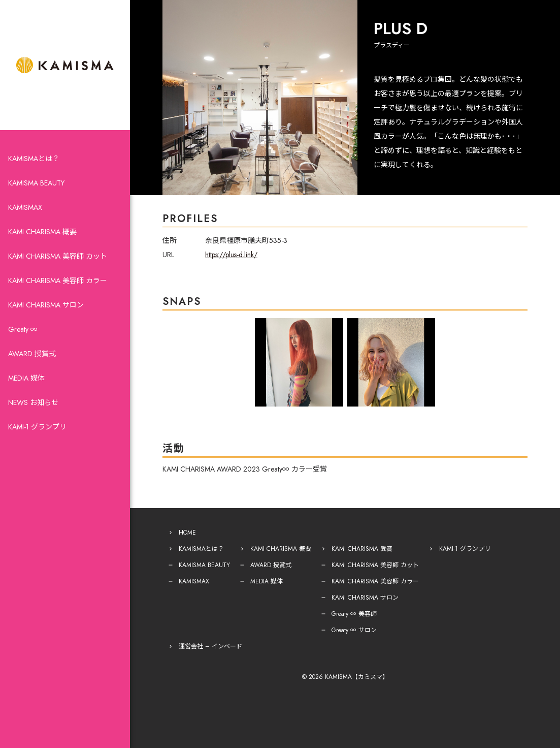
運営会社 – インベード (210, 646)
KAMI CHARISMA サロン (46, 305)
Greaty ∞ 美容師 (354, 614)
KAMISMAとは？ (34, 159)
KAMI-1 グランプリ (37, 427)
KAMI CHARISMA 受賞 (362, 549)
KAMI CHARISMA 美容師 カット (58, 256)
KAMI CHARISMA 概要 (42, 232)
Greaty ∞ (23, 329)
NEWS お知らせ (33, 402)
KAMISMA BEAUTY (36, 183)
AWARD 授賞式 (32, 354)
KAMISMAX (25, 207)
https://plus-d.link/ (231, 255)
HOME (187, 533)
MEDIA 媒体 (26, 378)
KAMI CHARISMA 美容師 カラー (58, 280)
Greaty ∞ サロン (354, 630)
